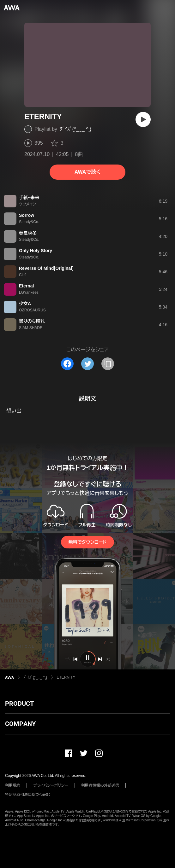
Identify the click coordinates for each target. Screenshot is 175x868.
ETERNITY (66, 677)
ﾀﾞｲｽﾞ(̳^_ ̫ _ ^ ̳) (75, 129)
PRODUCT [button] (19, 703)
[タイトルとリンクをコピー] (108, 364)
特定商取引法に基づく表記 (27, 795)
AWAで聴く (87, 172)
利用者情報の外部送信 (100, 785)
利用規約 (13, 785)
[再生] (143, 119)
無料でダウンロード (87, 542)
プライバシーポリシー (51, 785)
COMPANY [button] (20, 724)
